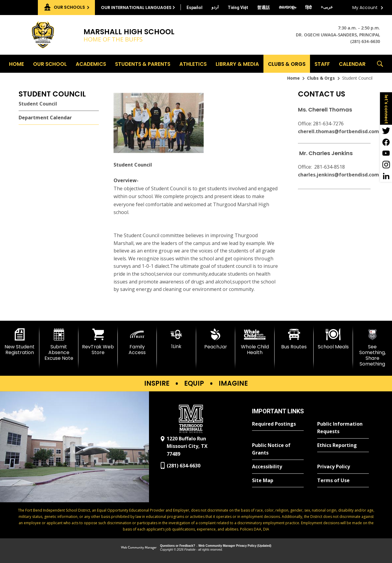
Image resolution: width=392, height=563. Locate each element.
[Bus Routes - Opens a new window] (294, 339)
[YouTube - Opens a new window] (386, 153)
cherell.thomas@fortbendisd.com (339, 131)
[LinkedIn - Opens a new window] (386, 176)
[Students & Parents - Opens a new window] (143, 64)
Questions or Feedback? (178, 546)
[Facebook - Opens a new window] (386, 142)
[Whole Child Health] (255, 342)
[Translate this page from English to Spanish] (194, 8)
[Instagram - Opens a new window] (386, 165)
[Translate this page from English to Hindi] (308, 8)
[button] (380, 64)
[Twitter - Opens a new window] (386, 130)
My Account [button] (365, 8)
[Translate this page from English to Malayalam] (287, 7)
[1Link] (176, 339)
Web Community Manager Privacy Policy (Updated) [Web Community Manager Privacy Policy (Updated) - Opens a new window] (235, 546)
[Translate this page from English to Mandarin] (263, 8)
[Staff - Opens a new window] (322, 64)
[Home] (17, 64)
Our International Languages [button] (136, 8)
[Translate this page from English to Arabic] (327, 7)
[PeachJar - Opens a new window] (216, 339)
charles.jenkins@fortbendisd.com (339, 175)
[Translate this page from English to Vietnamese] (238, 8)
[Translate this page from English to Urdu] (215, 7)
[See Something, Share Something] (373, 348)
